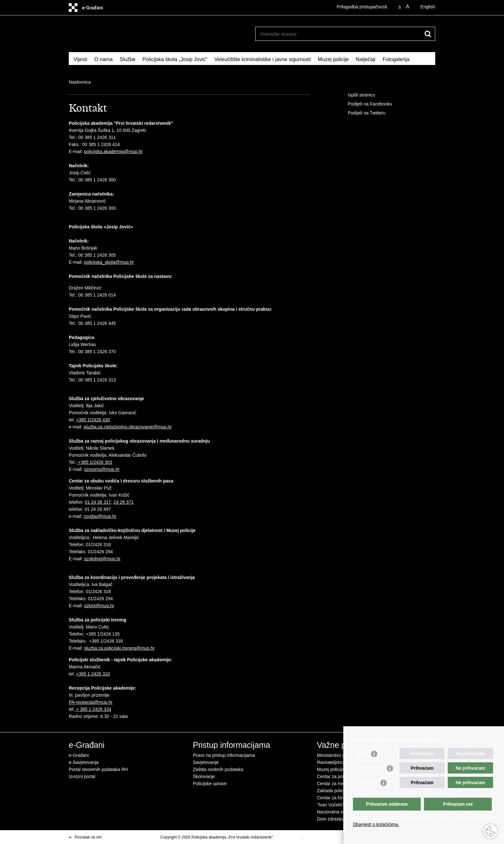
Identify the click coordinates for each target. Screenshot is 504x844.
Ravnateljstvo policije (338, 762)
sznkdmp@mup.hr (102, 559)
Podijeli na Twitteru (362, 113)
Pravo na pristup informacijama (224, 755)
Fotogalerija (396, 59)
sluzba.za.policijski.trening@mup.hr (119, 648)
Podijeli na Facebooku (365, 104)
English (428, 7)
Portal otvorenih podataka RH (98, 769)
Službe (127, 59)
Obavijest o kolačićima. (376, 824)
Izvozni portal (82, 776)
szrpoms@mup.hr (102, 469)
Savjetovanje (206, 762)
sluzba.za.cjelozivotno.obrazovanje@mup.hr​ (128, 427)
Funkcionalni (369, 768)
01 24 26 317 (98, 502)
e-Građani (79, 755)
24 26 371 (123, 502)
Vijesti (80, 59)
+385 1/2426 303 (95, 462)
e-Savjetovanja (84, 762)
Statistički (366, 782)
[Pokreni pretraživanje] (428, 34)
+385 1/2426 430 (93, 420)
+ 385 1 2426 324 (93, 709)
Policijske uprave (210, 784)
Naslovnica (80, 82)
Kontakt (82, 68)
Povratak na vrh (88, 837)
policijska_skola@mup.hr (109, 262)
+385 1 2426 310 (93, 674)
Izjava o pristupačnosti (324, 837)
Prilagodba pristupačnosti (362, 7)
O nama (103, 59)
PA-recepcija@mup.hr (91, 702)
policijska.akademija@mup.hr (113, 151)
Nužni (361, 753)
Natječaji (366, 59)
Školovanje (204, 776)
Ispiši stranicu (357, 95)
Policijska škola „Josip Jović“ (175, 59)
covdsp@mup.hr (100, 516)
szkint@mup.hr (99, 606)
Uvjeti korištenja (289, 837)
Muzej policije (333, 59)
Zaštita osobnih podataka (218, 769)
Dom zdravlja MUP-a (338, 819)
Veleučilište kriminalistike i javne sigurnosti (263, 59)
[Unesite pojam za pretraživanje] (338, 34)
